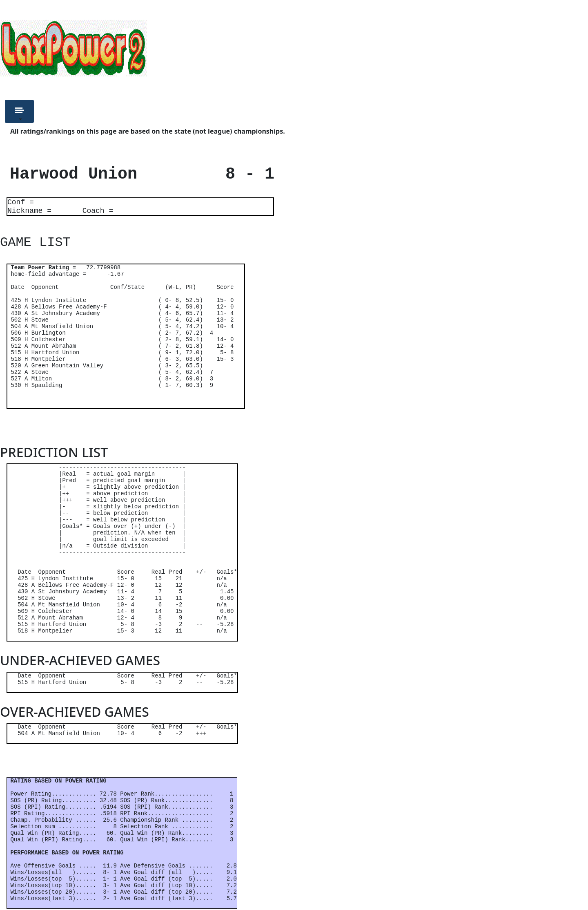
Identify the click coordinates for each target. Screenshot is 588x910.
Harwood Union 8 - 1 (137, 174)
